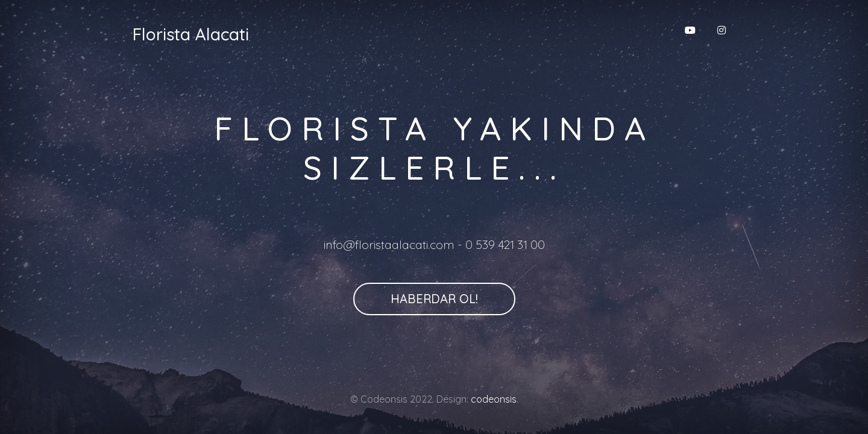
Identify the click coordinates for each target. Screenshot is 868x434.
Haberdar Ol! (434, 299)
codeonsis (494, 399)
